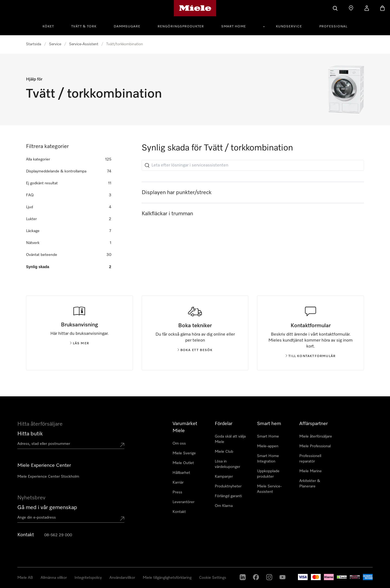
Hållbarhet (181, 473)
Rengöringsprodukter (181, 27)
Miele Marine (311, 471)
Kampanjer (224, 477)
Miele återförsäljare (316, 436)
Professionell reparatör (310, 459)
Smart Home (234, 27)
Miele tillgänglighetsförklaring (167, 578)
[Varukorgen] (382, 8)
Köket (48, 27)
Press (177, 492)
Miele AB (25, 578)
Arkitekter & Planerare (310, 484)
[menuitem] (51, 26)
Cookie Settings (213, 578)
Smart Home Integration (268, 459)
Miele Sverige (184, 453)
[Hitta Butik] (351, 8)
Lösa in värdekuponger (227, 464)
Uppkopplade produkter (268, 474)
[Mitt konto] (367, 8)
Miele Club (224, 452)
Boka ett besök (195, 350)
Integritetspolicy (88, 578)
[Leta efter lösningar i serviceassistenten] (253, 165)
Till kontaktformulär (311, 356)
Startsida (34, 44)
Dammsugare (127, 27)
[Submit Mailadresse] (122, 519)
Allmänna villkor (54, 578)
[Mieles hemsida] (195, 8)
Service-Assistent (84, 44)
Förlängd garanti (228, 496)
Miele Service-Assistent (269, 489)
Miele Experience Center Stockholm (48, 477)
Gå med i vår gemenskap (47, 507)
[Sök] (335, 8)
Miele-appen (268, 446)
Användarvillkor (122, 578)
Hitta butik (30, 434)
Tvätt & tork (84, 27)
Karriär (178, 483)
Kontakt (179, 512)
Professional (333, 27)
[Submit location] (122, 445)
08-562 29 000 (58, 535)
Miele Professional (315, 446)
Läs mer (79, 343)
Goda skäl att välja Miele (230, 439)
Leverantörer (183, 502)
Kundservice (289, 27)
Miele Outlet (183, 463)
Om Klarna (224, 506)
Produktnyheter (228, 486)
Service (55, 44)
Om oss (179, 444)
